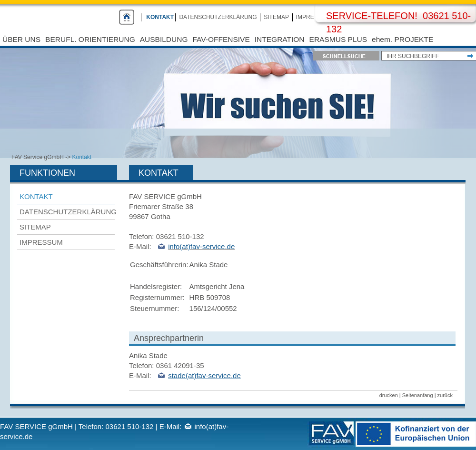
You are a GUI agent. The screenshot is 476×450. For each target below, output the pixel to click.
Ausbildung (164, 39)
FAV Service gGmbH (38, 157)
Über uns (21, 39)
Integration (280, 39)
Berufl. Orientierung (90, 39)
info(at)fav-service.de (201, 246)
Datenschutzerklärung (218, 17)
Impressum (313, 17)
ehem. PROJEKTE (402, 39)
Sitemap (276, 17)
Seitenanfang (418, 395)
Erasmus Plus (338, 39)
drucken (389, 395)
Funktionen (47, 173)
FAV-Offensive (221, 39)
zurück (445, 395)
